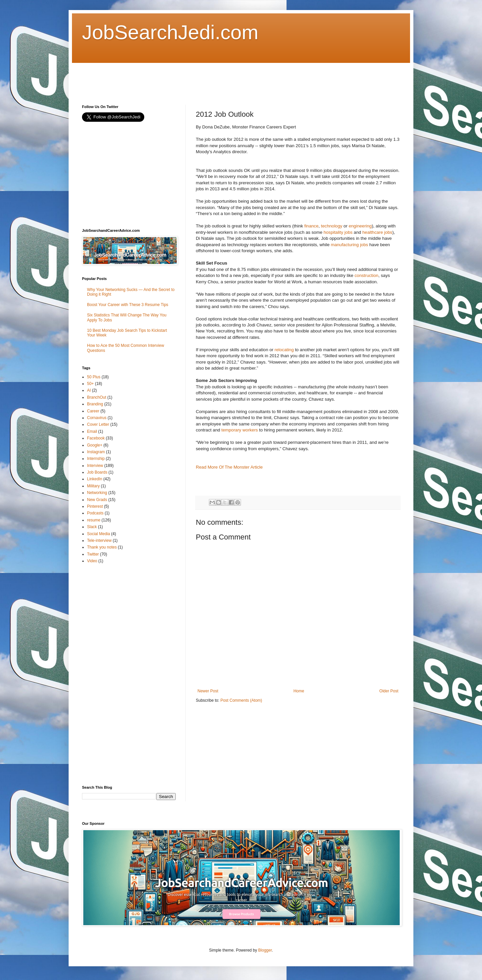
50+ (90, 384)
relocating (284, 350)
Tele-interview (99, 541)
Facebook (96, 438)
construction (366, 275)
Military (93, 486)
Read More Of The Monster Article (229, 467)
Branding (95, 404)
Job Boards (97, 472)
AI (89, 390)
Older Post (389, 691)
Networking (97, 493)
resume (94, 520)
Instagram (96, 452)
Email (92, 431)
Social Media (99, 534)
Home (299, 691)
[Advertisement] (204, 78)
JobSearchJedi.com (170, 32)
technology (332, 226)
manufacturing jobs (349, 245)
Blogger (265, 950)
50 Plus (94, 377)
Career (93, 411)
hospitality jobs (338, 232)
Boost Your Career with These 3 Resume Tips (128, 305)
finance (311, 226)
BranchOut (97, 397)
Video (92, 561)
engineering (360, 226)
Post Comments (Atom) (241, 700)
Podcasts (95, 513)
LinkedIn (95, 479)
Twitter (93, 554)
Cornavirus (97, 418)
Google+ (95, 445)
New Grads (97, 500)
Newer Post (208, 691)
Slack (92, 527)
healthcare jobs (377, 232)
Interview (95, 466)
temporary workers (239, 430)
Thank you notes (102, 547)
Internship (96, 459)
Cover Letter (98, 424)
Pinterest (95, 506)
